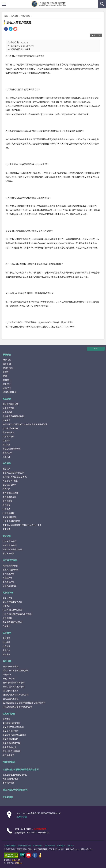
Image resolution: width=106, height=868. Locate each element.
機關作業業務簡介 (10, 565)
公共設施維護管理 (11, 699)
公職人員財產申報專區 (12, 610)
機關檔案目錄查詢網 (11, 723)
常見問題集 (26, 16)
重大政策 (7, 536)
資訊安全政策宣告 (24, 846)
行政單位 (7, 384)
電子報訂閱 (61, 846)
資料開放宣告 (50, 846)
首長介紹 (7, 364)
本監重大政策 (8, 553)
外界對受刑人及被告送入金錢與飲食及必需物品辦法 (25, 424)
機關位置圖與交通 (10, 404)
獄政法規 (6, 505)
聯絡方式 (6, 469)
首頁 (6, 16)
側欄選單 (4, 4)
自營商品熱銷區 (9, 586)
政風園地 (6, 606)
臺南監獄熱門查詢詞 (11, 448)
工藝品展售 (7, 578)
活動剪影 (6, 440)
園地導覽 (6, 638)
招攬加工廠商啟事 (10, 570)
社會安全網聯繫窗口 (11, 521)
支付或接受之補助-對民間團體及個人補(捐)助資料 (24, 703)
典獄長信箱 (8, 368)
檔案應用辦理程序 (10, 739)
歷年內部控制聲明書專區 (14, 682)
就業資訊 (6, 457)
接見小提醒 (7, 412)
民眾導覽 (7, 399)
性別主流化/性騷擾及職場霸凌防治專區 (21, 769)
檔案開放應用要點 (10, 731)
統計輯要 (6, 642)
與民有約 (6, 489)
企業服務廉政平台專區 (12, 622)
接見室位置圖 (8, 408)
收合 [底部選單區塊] (96, 348)
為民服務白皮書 (9, 497)
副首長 (6, 372)
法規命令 (7, 674)
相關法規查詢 (9, 762)
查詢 (102, 4)
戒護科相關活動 (10, 392)
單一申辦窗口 (38, 846)
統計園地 (7, 633)
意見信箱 (71, 846)
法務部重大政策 (9, 545)
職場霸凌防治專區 (10, 779)
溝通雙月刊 (7, 453)
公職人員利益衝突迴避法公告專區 (17, 614)
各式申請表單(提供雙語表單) (15, 477)
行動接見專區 (8, 436)
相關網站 (6, 654)
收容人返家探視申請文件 (13, 473)
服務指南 (6, 719)
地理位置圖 (22, 817)
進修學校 (7, 388)
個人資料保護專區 (11, 691)
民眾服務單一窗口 (10, 481)
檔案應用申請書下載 (11, 743)
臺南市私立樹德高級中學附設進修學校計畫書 (22, 525)
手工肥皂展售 (8, 582)
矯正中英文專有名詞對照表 (15, 790)
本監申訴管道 (8, 783)
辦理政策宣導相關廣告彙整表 (16, 695)
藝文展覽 (6, 444)
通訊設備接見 (8, 432)
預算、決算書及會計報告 (14, 687)
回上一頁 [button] (97, 35)
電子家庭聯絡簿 (9, 517)
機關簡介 (7, 354)
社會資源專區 (8, 513)
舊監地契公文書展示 (11, 751)
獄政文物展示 (8, 755)
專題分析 (6, 650)
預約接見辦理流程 (10, 428)
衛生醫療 (6, 529)
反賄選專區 (7, 618)
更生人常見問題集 (19, 22)
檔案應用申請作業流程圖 (13, 727)
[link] (6, 29)
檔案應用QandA (9, 747)
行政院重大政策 (9, 541)
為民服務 (14, 16)
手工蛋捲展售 (8, 574)
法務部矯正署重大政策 (12, 549)
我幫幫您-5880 (9, 485)
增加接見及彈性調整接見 (13, 416)
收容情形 (6, 646)
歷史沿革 (7, 360)
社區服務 (6, 509)
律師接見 (6, 420)
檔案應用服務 (9, 713)
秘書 (5, 376)
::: (2, 2)
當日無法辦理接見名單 (12, 602)
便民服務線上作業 (10, 493)
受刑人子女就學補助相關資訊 (16, 670)
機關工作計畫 (9, 678)
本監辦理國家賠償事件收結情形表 (18, 707)
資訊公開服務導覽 (11, 666)
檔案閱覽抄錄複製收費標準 (14, 735)
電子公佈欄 (8, 592)
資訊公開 (7, 661)
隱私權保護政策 (10, 846)
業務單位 (7, 380)
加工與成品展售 (10, 560)
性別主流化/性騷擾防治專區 (15, 775)
